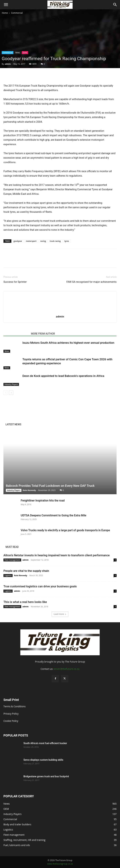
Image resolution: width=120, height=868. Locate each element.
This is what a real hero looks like (25, 602)
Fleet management (12, 560)
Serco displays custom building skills (44, 760)
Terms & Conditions (15, 706)
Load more (60, 614)
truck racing (55, 241)
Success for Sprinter (15, 282)
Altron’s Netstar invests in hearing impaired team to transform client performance (57, 555)
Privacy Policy (11, 714)
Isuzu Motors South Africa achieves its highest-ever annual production (68, 343)
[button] (6, 5)
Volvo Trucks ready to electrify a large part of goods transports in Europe (65, 530)
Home (5, 13)
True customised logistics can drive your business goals (40, 586)
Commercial (17, 13)
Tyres (25, 53)
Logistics (8, 575)
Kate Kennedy (29, 490)
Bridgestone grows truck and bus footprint (46, 776)
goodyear (18, 241)
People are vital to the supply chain (26, 571)
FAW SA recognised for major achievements (91, 282)
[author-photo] (60, 312)
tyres (67, 241)
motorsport (31, 241)
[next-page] (11, 393)
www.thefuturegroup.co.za (60, 864)
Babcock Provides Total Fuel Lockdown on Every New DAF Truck (50, 486)
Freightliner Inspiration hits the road (43, 501)
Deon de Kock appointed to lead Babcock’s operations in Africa (63, 376)
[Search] (115, 5)
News (18, 53)
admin (8, 64)
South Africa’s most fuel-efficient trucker (45, 743)
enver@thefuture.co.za (67, 669)
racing (43, 241)
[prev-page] (6, 393)
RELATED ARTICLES (16, 334)
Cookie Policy (11, 721)
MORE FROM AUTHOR (43, 334)
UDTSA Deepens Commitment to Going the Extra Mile (53, 515)
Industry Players (11, 384)
